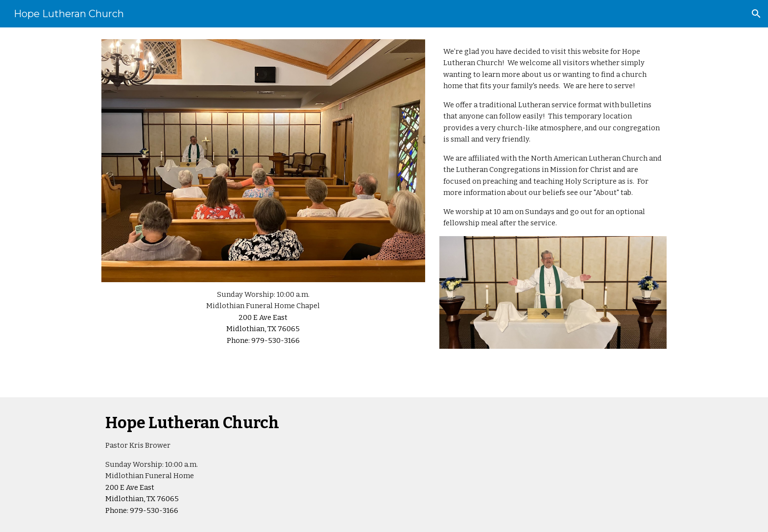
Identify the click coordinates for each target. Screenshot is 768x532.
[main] (263, 318)
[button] (756, 14)
